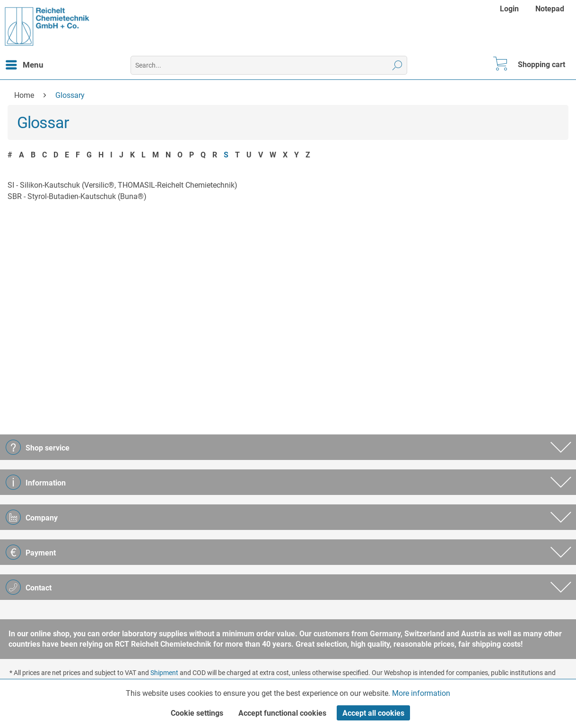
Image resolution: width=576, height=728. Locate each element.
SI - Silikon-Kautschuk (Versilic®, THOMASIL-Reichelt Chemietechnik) (122, 185)
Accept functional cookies (282, 713)
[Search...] (269, 65)
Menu (25, 63)
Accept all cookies (373, 713)
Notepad (550, 9)
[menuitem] (511, 9)
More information (421, 693)
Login (509, 9)
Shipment (164, 673)
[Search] (397, 65)
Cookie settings (197, 713)
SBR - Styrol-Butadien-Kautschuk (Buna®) (77, 196)
